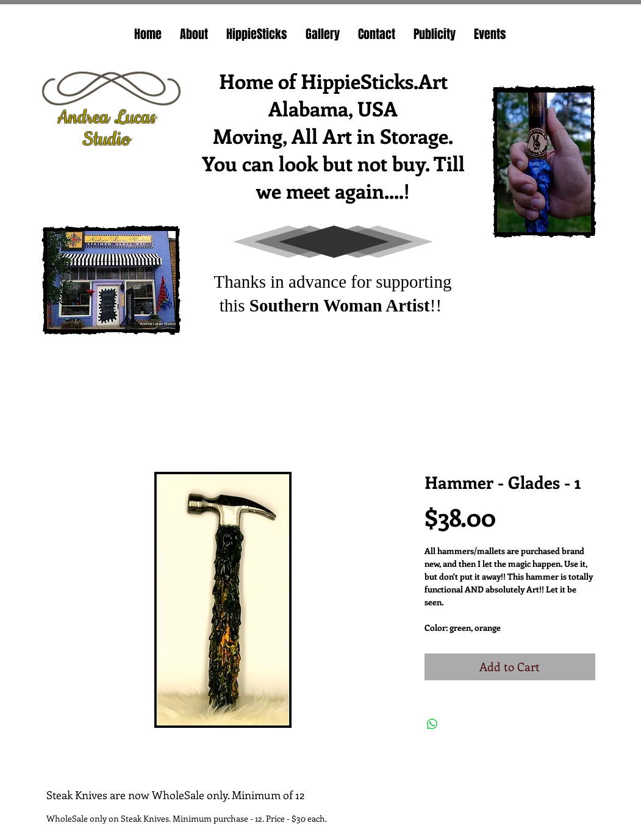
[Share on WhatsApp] (432, 724)
